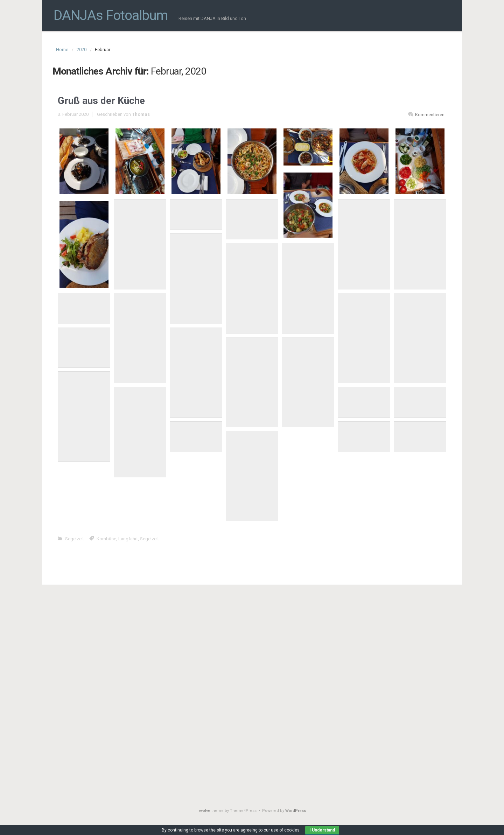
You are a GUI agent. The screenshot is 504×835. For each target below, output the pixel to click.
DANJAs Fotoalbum (111, 15)
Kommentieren (430, 115)
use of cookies (285, 830)
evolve (204, 811)
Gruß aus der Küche (101, 101)
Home (62, 50)
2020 (82, 50)
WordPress (296, 811)
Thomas (141, 114)
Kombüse (106, 539)
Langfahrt (128, 539)
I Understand (322, 830)
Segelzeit (75, 539)
